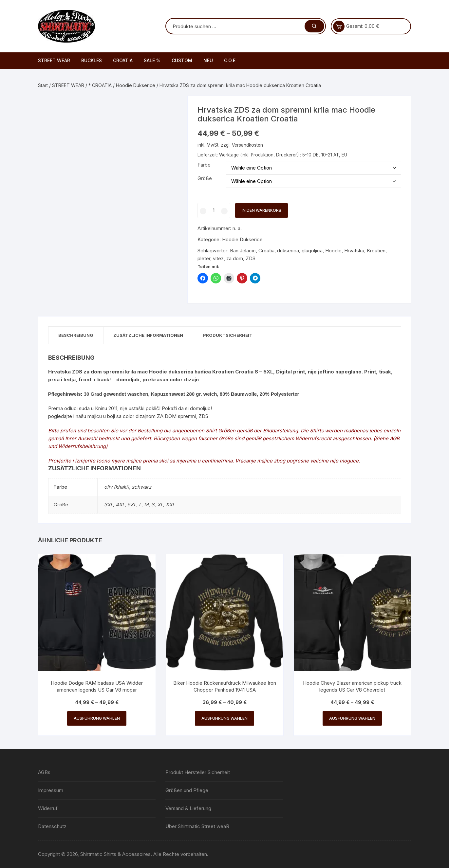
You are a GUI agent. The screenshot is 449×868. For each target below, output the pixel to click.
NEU (208, 60)
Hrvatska (354, 251)
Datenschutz (52, 826)
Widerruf (48, 808)
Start (43, 85)
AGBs (44, 772)
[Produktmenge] (214, 210)
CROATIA (123, 60)
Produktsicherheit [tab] (228, 335)
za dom (235, 258)
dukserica (288, 251)
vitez (218, 258)
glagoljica (312, 251)
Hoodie (333, 251)
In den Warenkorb (262, 210)
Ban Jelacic (243, 251)
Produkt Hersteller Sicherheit (198, 772)
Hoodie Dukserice (136, 85)
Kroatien (376, 251)
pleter (204, 258)
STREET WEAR (54, 60)
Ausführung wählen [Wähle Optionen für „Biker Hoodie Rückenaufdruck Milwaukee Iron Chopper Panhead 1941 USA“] (224, 718)
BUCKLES (92, 60)
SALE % (152, 60)
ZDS (251, 258)
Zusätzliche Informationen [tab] (148, 335)
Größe (205, 178)
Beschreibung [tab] (76, 335)
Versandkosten (247, 145)
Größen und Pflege (187, 790)
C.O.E (230, 60)
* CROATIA (100, 85)
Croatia (266, 251)
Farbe (204, 165)
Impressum (51, 790)
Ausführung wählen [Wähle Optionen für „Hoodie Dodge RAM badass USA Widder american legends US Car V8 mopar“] (97, 718)
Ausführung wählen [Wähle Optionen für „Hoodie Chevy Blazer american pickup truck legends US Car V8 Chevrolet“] (352, 718)
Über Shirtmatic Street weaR (197, 826)
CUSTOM (182, 60)
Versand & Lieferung (188, 808)
